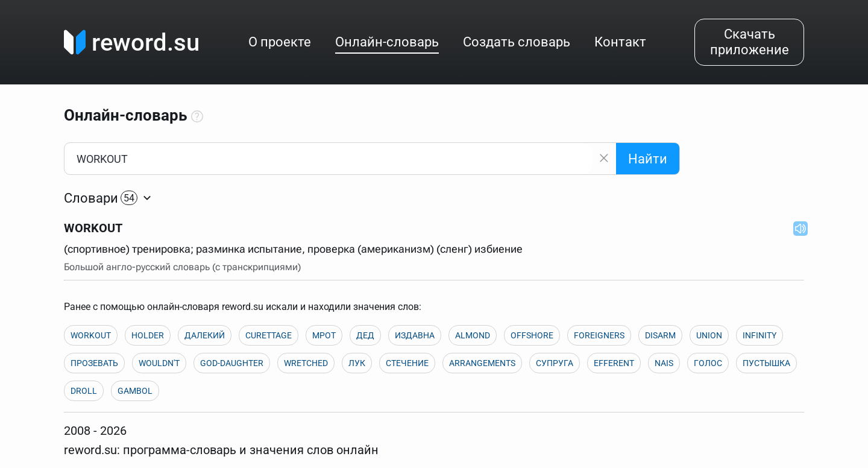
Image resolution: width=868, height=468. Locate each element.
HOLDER (148, 335)
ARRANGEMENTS (482, 363)
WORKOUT (91, 335)
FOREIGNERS (599, 335)
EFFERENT (614, 363)
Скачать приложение (750, 42)
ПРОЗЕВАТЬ (94, 363)
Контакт (620, 42)
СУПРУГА (555, 363)
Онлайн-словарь (387, 42)
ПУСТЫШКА (766, 363)
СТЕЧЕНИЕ (407, 363)
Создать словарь (517, 42)
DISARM (660, 335)
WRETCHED (306, 363)
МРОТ (324, 335)
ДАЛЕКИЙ (205, 335)
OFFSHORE (532, 335)
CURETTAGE (269, 335)
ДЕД (365, 335)
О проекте (280, 42)
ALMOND (473, 335)
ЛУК (357, 363)
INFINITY (759, 335)
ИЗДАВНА (415, 335)
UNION (709, 335)
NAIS (664, 363)
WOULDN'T (159, 363)
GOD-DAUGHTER (232, 363)
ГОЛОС (708, 363)
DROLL (84, 391)
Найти (648, 159)
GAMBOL (135, 391)
